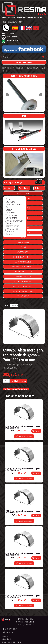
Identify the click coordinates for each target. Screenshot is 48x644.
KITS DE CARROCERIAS (23, 296)
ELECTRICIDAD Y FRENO (23, 193)
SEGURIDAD (23, 247)
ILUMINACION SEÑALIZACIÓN (23, 277)
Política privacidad (7, 639)
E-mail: (9, 632)
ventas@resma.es (14, 36)
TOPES (23, 237)
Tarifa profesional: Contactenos (16, 389)
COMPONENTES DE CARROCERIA (23, 272)
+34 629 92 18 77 (13, 41)
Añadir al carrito (20, 381)
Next (41, 95)
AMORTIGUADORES (23, 252)
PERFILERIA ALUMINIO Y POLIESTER (23, 257)
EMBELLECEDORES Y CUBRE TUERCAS (23, 286)
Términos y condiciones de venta (11, 642)
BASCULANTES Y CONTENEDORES (23, 281)
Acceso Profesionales (24, 62)
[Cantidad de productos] (6, 381)
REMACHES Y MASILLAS (23, 242)
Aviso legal (5, 636)
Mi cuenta (5, 57)
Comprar (36, 431)
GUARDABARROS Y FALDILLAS (23, 262)
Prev (7, 95)
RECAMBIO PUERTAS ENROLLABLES (23, 291)
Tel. (10, 629)
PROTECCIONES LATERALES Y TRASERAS (23, 267)
